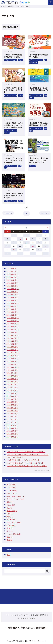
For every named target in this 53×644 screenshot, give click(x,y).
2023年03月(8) (12, 376)
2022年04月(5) (12, 408)
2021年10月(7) (12, 425)
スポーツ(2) (11, 520)
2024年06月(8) (12, 332)
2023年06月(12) (13, 367)
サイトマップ (11, 615)
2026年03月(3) (12, 271)
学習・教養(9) (12, 511)
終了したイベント (10, 60)
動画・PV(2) (11, 493)
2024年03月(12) (13, 341)
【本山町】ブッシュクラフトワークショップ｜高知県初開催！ (13, 160)
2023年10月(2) (12, 356)
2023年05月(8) (12, 370)
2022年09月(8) (12, 393)
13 (27, 242)
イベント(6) (11, 485)
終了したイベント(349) (15, 499)
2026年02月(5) (12, 274)
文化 (45, 60)
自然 (31, 131)
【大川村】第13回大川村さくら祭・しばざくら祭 (25, 463)
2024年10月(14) (13, 321)
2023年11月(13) (13, 353)
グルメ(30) (11, 505)
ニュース (33, 166)
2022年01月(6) (12, 417)
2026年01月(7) (12, 277)
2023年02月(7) (12, 379)
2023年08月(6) (12, 361)
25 (14, 250)
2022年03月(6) (12, 411)
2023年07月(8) (12, 364)
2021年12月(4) (12, 419)
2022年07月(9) (12, 399)
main (26, 214)
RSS (8, 555)
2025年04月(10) (13, 303)
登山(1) (9, 537)
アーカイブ (9, 263)
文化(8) (9, 540)
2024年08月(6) (12, 327)
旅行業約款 (31, 618)
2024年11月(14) (13, 318)
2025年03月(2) (12, 306)
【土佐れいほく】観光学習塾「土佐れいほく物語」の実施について (39, 160)
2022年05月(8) (12, 405)
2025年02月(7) (12, 309)
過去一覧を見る (40, 470)
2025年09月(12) (13, 289)
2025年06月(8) (12, 298)
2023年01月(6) (12, 382)
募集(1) (9, 517)
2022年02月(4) (12, 414)
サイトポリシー (25, 615)
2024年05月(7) (12, 335)
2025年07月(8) (12, 295)
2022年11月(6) (12, 388)
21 (33, 246)
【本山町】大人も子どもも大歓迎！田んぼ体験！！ (26, 452)
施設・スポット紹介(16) (16, 496)
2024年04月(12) (13, 338)
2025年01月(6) (12, 312)
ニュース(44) (12, 491)
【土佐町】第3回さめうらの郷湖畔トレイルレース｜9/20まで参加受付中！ (13, 125)
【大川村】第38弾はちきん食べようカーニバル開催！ (27, 466)
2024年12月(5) (12, 315)
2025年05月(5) (12, 301)
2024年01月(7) (12, 347)
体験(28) (10, 502)
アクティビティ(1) (14, 522)
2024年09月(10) (13, 324)
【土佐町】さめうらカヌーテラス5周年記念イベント (39, 90)
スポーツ (7, 133)
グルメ (21, 60)
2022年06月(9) (12, 402)
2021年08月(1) (12, 428)
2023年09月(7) (12, 358)
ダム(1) (9, 508)
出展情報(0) (11, 525)
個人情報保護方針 (40, 615)
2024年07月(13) (13, 330)
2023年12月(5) (12, 350)
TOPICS (10, 6)
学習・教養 (34, 63)
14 (33, 242)
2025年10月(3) (12, 286)
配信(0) (9, 528)
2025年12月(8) (12, 280)
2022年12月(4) (12, 385)
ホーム (3, 6)
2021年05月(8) (12, 437)
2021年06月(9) (12, 434)
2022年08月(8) (12, 396)
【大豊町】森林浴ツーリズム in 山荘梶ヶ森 (23, 460)
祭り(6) (9, 531)
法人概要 (21, 618)
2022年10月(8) (12, 390)
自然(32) (10, 514)
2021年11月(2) (12, 422)
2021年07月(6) (12, 431)
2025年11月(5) (12, 283)
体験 (45, 95)
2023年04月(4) (12, 373)
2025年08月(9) (12, 292)
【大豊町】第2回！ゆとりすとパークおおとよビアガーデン (13, 196)
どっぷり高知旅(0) (14, 534)
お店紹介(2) (11, 488)
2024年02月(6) (12, 344)
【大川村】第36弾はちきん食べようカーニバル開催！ (13, 90)
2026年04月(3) (12, 269)
